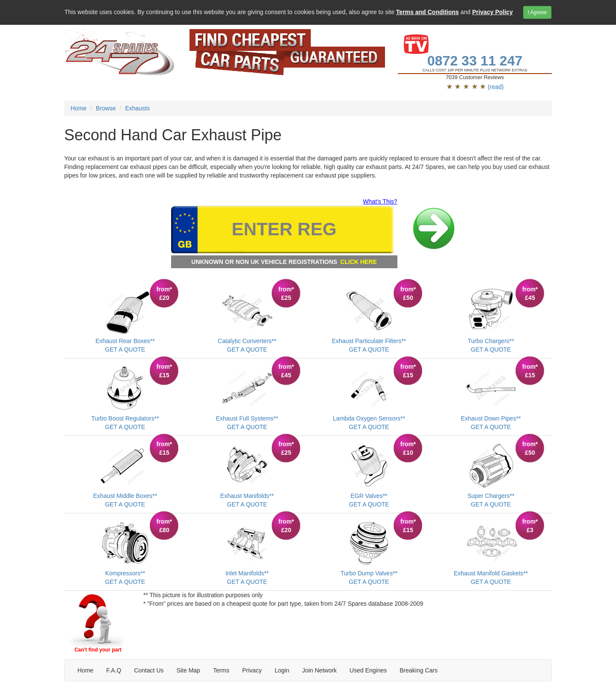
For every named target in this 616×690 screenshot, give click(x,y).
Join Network (319, 670)
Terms (221, 670)
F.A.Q (114, 670)
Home (78, 108)
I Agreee (538, 12)
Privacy (252, 670)
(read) (496, 87)
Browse (106, 108)
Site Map (188, 670)
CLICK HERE (358, 262)
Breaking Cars (419, 670)
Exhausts (137, 108)
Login (282, 670)
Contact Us (149, 670)
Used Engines (368, 670)
